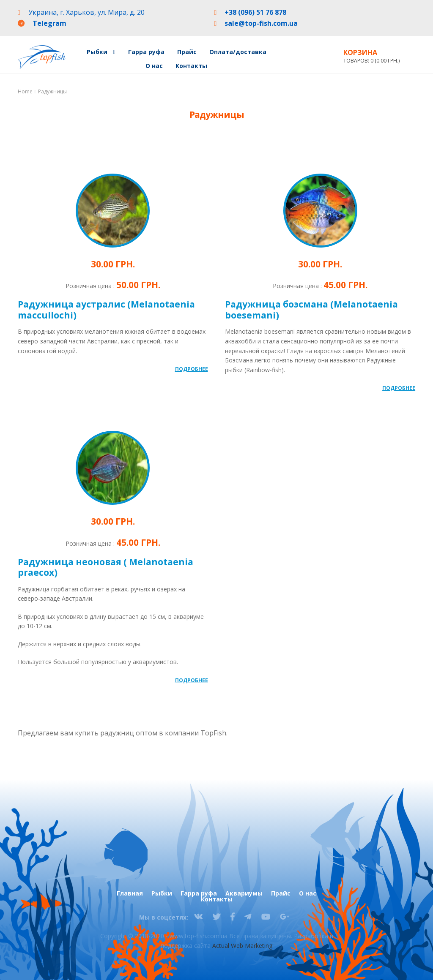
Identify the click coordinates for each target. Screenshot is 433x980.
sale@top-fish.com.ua (261, 23)
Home (25, 91)
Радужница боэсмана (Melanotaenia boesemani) (311, 309)
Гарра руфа (146, 52)
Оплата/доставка (238, 52)
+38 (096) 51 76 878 (255, 12)
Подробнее (192, 369)
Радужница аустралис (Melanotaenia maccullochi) (106, 309)
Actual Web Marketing (242, 946)
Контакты (191, 66)
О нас (154, 66)
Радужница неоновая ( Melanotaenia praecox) (106, 567)
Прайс (187, 52)
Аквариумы (244, 893)
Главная (130, 893)
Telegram (49, 23)
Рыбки (97, 52)
